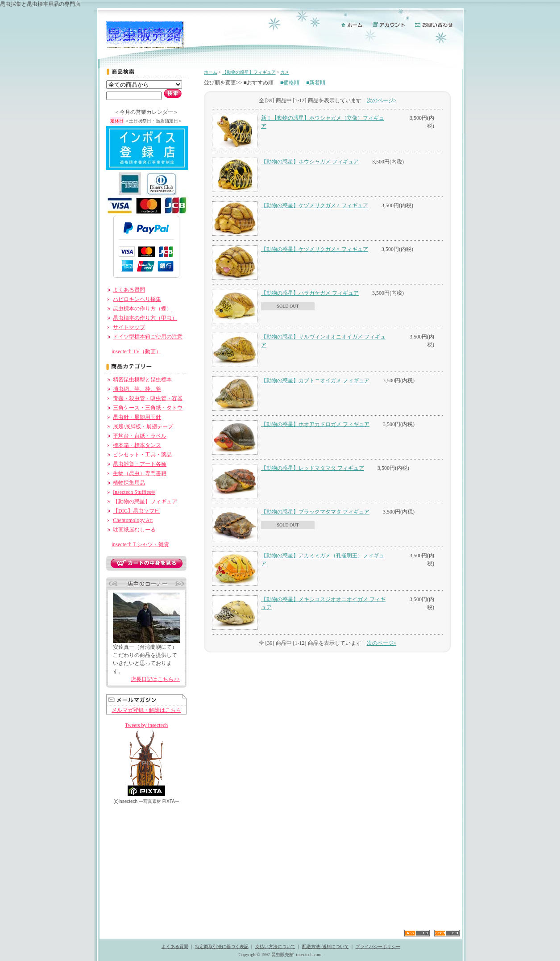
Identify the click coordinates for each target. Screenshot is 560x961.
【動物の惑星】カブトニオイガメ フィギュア (315, 380)
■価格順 (290, 83)
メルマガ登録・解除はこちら (146, 710)
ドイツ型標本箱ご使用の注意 (148, 337)
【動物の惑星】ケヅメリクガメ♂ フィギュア (315, 205)
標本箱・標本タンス (137, 445)
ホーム (211, 72)
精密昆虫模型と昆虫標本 (142, 380)
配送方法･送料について (326, 946)
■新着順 (316, 83)
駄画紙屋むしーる (134, 530)
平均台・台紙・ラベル (140, 436)
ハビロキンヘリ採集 (137, 299)
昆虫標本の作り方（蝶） (142, 309)
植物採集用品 (129, 483)
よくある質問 (129, 290)
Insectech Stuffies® (134, 492)
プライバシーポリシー (378, 946)
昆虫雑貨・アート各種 (140, 464)
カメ (285, 72)
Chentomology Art (133, 520)
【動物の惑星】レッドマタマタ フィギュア (313, 468)
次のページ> (382, 100)
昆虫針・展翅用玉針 (137, 417)
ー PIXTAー (159, 801)
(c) (125, 801)
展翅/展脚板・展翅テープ (143, 426)
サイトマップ (129, 327)
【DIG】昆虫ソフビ (136, 511)
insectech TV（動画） (136, 351)
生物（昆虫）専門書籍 (140, 473)
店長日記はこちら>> (155, 679)
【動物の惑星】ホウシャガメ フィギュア (310, 162)
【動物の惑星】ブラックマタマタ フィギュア (315, 512)
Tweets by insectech (146, 725)
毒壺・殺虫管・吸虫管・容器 (148, 398)
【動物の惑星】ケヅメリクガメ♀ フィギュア (315, 249)
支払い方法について (275, 946)
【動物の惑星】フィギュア (145, 501)
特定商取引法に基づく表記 (222, 946)
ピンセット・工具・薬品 (142, 455)
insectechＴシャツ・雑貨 (140, 544)
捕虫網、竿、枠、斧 (137, 389)
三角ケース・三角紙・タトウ (148, 408)
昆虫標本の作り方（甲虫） (145, 318)
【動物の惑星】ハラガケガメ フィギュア (310, 293)
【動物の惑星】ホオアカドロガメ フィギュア (315, 424)
